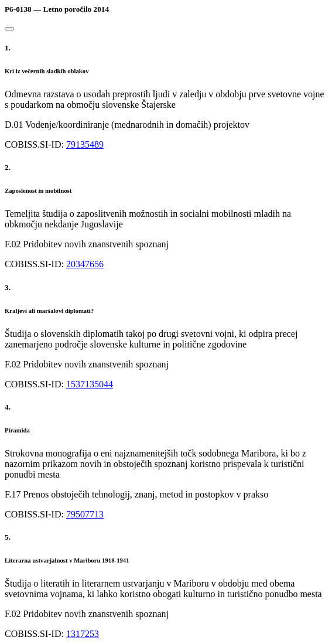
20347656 (85, 264)
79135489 (85, 144)
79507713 (85, 514)
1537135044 (90, 384)
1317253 (83, 634)
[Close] (9, 29)
